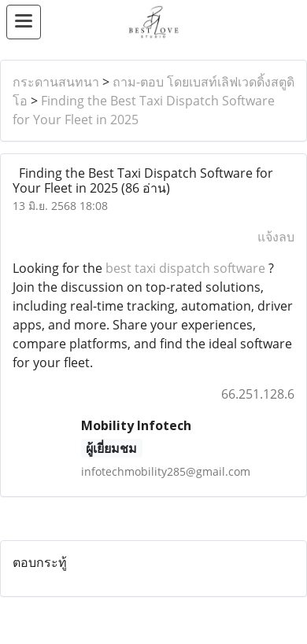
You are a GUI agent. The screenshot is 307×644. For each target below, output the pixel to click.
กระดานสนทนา (56, 82)
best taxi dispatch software (185, 268)
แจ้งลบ (276, 237)
